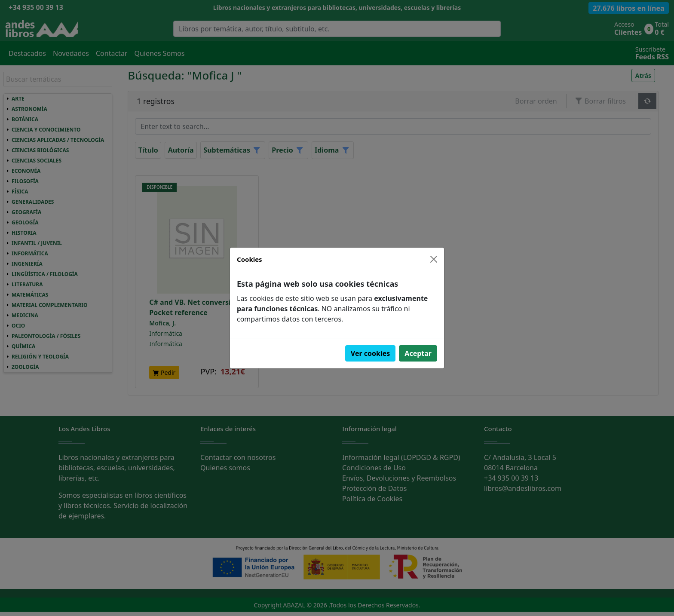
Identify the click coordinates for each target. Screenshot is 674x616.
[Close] (434, 259)
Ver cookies (371, 353)
